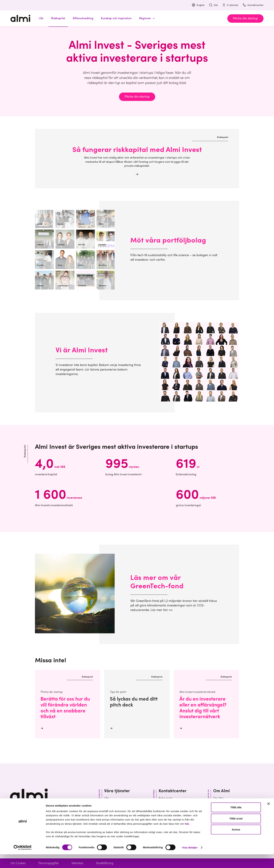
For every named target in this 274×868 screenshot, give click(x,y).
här (187, 837)
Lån (107, 798)
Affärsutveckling (114, 811)
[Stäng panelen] (269, 817)
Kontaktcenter (253, 5)
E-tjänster (230, 5)
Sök (213, 5)
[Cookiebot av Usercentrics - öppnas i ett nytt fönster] (23, 861)
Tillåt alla (236, 821)
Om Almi (218, 798)
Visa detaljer (190, 861)
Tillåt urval (236, 832)
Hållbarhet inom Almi (226, 804)
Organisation (221, 811)
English (198, 5)
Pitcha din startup (245, 18)
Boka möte (166, 798)
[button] (146, 18)
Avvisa (236, 843)
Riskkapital (111, 804)
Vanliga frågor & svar (172, 811)
